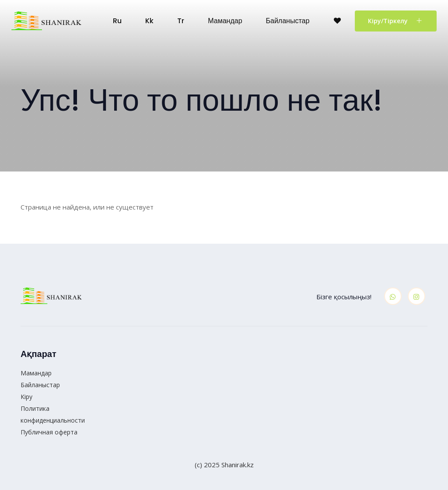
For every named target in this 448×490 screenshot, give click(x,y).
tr (181, 21)
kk (149, 21)
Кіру (26, 397)
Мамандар (225, 21)
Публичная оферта (49, 432)
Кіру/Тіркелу (396, 21)
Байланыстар (288, 21)
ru (117, 21)
